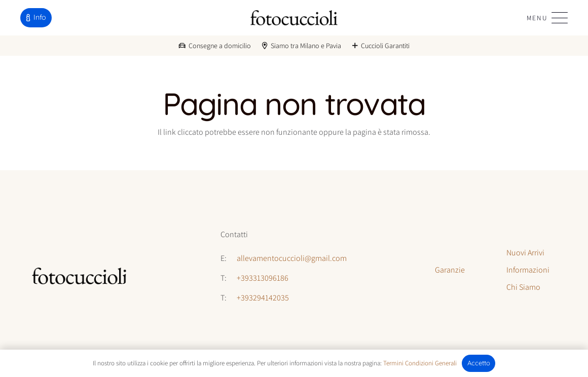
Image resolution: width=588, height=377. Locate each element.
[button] (547, 18)
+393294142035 (263, 298)
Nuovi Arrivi (525, 253)
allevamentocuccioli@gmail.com (292, 258)
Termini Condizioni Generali (420, 363)
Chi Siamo (523, 287)
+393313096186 (263, 278)
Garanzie (450, 270)
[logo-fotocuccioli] (294, 18)
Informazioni (528, 270)
